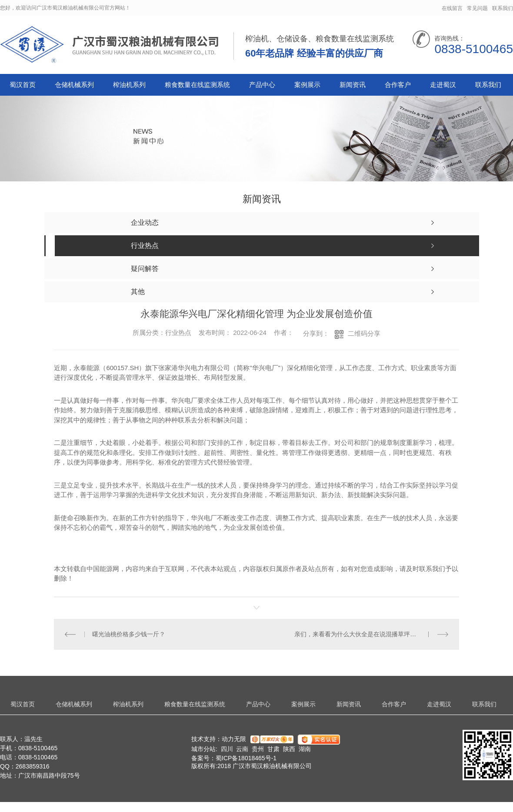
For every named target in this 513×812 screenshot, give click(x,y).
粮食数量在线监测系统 (197, 85)
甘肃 (273, 749)
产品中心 (262, 85)
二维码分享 (364, 333)
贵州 (258, 749)
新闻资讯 (353, 85)
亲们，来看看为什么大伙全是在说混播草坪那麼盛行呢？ (370, 634)
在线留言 (452, 8)
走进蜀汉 (443, 85)
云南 (242, 749)
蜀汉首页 (23, 85)
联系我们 (503, 8)
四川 (227, 749)
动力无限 (234, 739)
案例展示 (307, 85)
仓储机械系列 (74, 85)
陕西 (289, 749)
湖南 (305, 749)
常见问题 (477, 8)
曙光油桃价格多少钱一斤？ (129, 634)
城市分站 (203, 749)
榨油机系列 (129, 85)
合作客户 (398, 85)
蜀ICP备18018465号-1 (246, 758)
